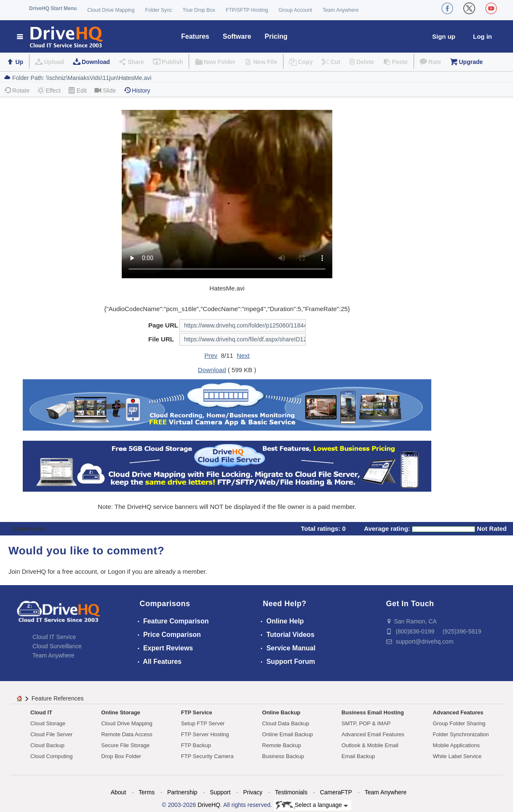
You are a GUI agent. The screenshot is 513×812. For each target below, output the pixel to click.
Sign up (444, 36)
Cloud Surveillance (57, 646)
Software (237, 36)
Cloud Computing (51, 756)
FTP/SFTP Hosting (247, 10)
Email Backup (358, 756)
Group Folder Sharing (459, 723)
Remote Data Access (127, 734)
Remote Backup (282, 745)
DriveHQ (209, 805)
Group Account (295, 10)
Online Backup (281, 712)
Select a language (312, 805)
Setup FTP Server (203, 723)
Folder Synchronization (461, 734)
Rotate (17, 90)
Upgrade (471, 62)
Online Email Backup (287, 734)
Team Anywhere (341, 10)
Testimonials (291, 792)
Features (195, 36)
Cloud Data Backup (286, 723)
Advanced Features (458, 712)
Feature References (58, 698)
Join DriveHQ (28, 571)
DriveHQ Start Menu (53, 8)
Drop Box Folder (121, 756)
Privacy (253, 792)
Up (19, 62)
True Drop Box (199, 10)
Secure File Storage (125, 745)
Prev (211, 355)
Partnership (182, 792)
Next (243, 355)
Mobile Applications (456, 745)
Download (96, 62)
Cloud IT (41, 712)
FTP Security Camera (207, 756)
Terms (147, 792)
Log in (482, 36)
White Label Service (457, 756)
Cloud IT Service (54, 637)
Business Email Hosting (373, 712)
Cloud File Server (51, 734)
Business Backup (283, 756)
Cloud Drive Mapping (111, 10)
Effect (49, 90)
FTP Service (197, 712)
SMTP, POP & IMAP (366, 723)
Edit (77, 90)
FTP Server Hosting (205, 734)
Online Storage (120, 712)
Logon (117, 571)
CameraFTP (336, 792)
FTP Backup (196, 745)
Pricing (276, 36)
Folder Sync (158, 10)
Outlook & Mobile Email (370, 745)
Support (220, 792)
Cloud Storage (48, 723)
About (119, 792)
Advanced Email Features (373, 734)
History (137, 90)
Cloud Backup (47, 745)
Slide (105, 90)
